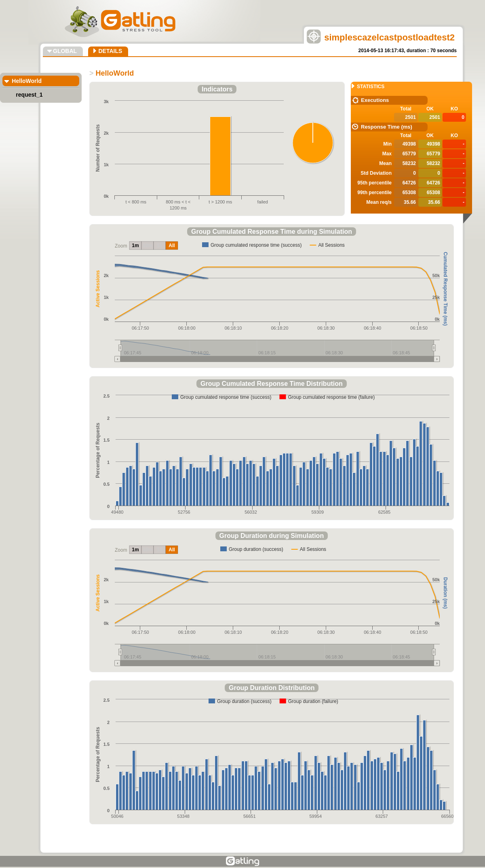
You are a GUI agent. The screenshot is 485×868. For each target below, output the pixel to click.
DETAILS (110, 51)
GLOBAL (65, 51)
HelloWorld (27, 81)
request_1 (29, 95)
